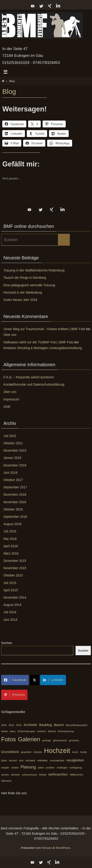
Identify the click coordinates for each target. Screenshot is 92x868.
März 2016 (11, 553)
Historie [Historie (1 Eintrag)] (38, 752)
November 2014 (15, 597)
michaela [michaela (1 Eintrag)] (30, 760)
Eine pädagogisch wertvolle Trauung (29, 285)
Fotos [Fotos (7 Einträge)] (9, 739)
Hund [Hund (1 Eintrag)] (75, 752)
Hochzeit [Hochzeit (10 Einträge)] (57, 751)
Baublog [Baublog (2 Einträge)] (46, 725)
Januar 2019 (12, 458)
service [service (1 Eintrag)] (5, 775)
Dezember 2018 (15, 465)
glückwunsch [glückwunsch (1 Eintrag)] (60, 740)
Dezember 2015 (15, 561)
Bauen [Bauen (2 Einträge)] (59, 725)
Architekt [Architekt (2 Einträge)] (30, 725)
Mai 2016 (10, 539)
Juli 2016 (10, 531)
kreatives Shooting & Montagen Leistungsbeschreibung (43, 348)
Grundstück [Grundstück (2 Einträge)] (10, 752)
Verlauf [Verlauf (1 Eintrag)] (42, 775)
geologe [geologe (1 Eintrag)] (47, 740)
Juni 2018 (10, 473)
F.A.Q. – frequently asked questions (29, 377)
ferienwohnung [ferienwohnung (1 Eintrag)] (66, 731)
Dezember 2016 (15, 494)
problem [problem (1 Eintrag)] (50, 768)
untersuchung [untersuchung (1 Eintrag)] (29, 775)
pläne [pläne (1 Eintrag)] (41, 768)
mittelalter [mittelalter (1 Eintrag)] (43, 760)
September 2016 (15, 517)
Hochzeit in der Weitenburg (23, 292)
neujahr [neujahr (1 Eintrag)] (5, 768)
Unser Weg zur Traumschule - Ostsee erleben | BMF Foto (44, 329)
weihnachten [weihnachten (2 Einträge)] (58, 774)
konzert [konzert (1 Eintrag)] (13, 760)
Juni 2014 (10, 620)
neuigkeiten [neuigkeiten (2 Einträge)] (75, 760)
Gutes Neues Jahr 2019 (20, 300)
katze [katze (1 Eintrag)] (4, 760)
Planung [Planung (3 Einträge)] (28, 767)
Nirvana (47, 848)
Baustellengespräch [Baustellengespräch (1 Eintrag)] (77, 725)
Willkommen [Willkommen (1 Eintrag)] (76, 775)
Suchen (7, 643)
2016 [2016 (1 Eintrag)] (4, 725)
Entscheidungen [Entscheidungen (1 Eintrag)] (26, 731)
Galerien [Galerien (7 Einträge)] (29, 739)
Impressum (11, 399)
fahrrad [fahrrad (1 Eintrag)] (52, 731)
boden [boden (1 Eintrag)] (5, 731)
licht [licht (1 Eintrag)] (21, 760)
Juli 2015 (10, 583)
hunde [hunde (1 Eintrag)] (84, 752)
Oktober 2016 (13, 509)
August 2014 (12, 605)
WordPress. (63, 848)
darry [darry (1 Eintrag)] (13, 731)
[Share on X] (34, 680)
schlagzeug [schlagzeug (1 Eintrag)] (76, 768)
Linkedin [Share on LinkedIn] (53, 680)
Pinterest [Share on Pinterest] (14, 695)
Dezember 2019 (15, 450)
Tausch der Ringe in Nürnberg (25, 278)
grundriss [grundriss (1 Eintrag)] (74, 740)
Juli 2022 (10, 436)
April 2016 (11, 546)
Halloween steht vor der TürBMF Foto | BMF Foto (38, 342)
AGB (7, 407)
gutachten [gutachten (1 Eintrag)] (26, 752)
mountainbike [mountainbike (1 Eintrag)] (57, 760)
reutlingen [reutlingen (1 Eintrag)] (62, 768)
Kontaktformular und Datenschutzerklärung (34, 384)
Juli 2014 (10, 612)
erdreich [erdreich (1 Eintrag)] (42, 731)
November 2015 (15, 568)
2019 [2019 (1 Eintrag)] (19, 725)
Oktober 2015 (13, 575)
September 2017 (15, 487)
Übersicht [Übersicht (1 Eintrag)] (6, 781)
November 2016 (15, 502)
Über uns (10, 335)
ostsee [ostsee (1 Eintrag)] (15, 768)
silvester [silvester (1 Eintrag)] (15, 775)
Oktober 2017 (13, 480)
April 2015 (11, 590)
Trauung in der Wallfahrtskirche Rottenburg (34, 270)
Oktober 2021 (13, 443)
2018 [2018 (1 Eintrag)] (11, 725)
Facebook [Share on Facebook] (15, 680)
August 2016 (12, 524)
